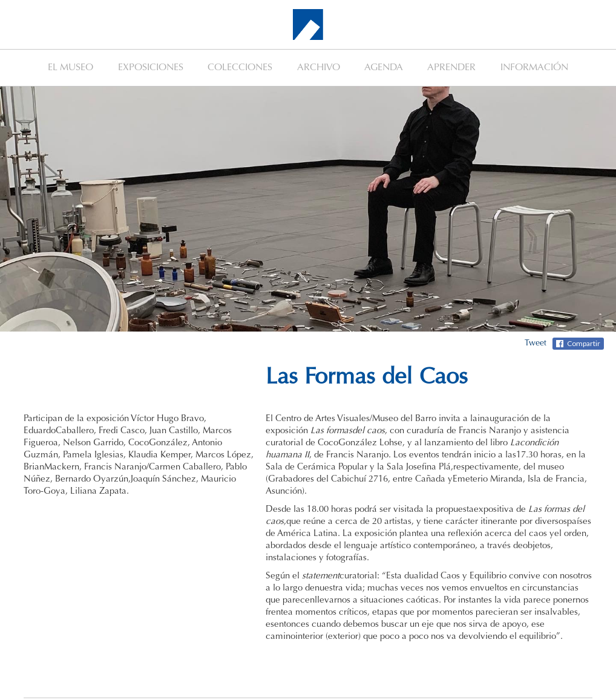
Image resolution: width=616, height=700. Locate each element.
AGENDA (384, 68)
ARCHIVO (319, 68)
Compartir (584, 343)
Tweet (536, 344)
